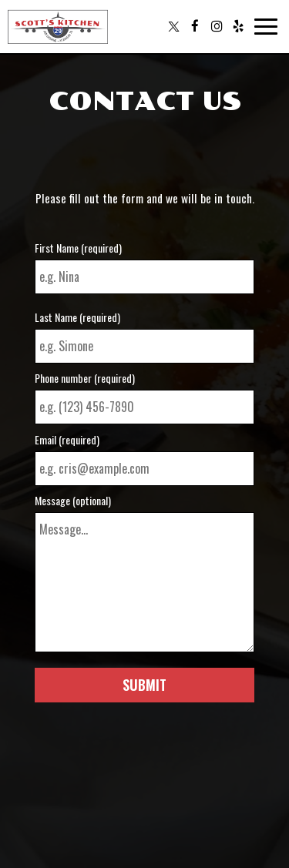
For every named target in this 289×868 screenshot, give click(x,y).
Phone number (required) (85, 378)
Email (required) (67, 440)
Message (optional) (73, 501)
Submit (144, 685)
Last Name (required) (77, 317)
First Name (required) (78, 248)
